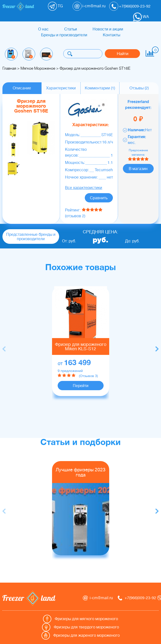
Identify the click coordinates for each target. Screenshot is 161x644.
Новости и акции (108, 29)
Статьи (71, 29)
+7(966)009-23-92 (135, 6)
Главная (9, 68)
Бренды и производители (64, 35)
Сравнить (99, 198)
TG (60, 6)
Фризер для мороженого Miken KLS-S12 (81, 347)
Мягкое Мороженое (38, 68)
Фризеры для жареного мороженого (86, 635)
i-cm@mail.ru (94, 6)
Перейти (81, 386)
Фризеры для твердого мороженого (86, 627)
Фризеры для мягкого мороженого (86, 619)
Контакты (112, 35)
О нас (43, 29)
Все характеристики (84, 188)
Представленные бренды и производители (31, 237)
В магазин (138, 169)
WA (146, 17)
